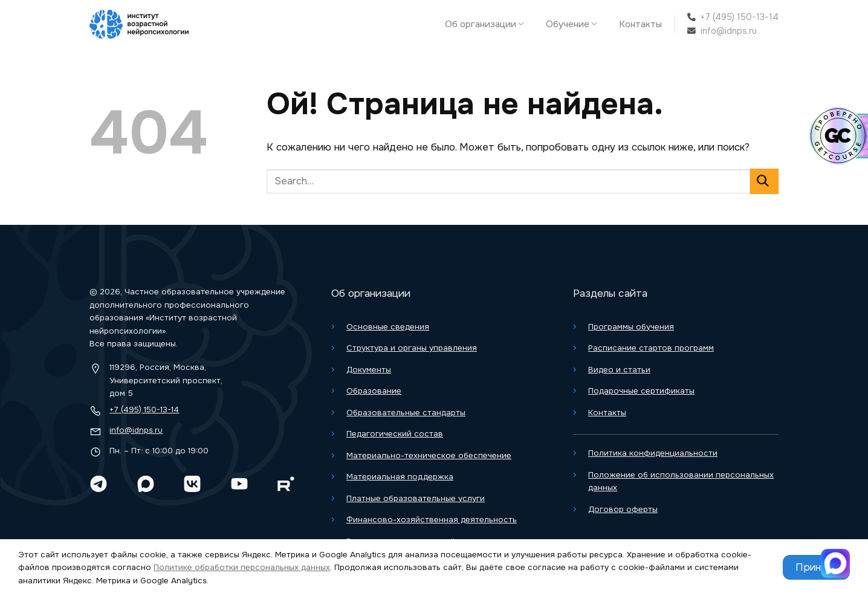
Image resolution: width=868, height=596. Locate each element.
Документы (369, 370)
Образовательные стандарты (406, 413)
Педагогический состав (395, 434)
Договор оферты (623, 509)
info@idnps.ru (729, 31)
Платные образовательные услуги (416, 498)
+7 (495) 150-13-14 (740, 17)
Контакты (640, 24)
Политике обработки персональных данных (242, 567)
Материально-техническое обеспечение (429, 455)
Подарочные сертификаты (641, 391)
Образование (374, 391)
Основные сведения (388, 327)
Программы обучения (631, 327)
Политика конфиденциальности (653, 453)
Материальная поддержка (400, 477)
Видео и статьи (619, 370)
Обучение (575, 24)
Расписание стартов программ (651, 348)
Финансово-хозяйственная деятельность (432, 520)
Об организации (487, 24)
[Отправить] (764, 181)
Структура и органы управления (412, 348)
